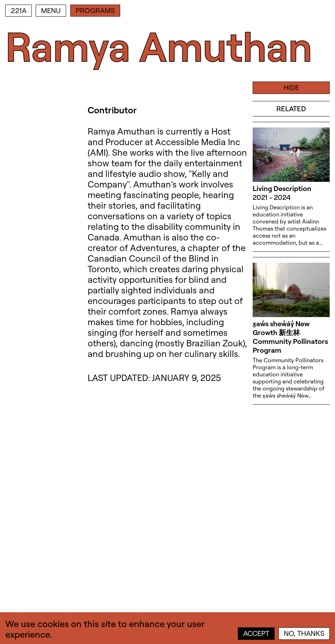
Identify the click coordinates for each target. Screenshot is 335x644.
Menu (51, 10)
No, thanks (304, 633)
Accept (256, 633)
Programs (95, 10)
